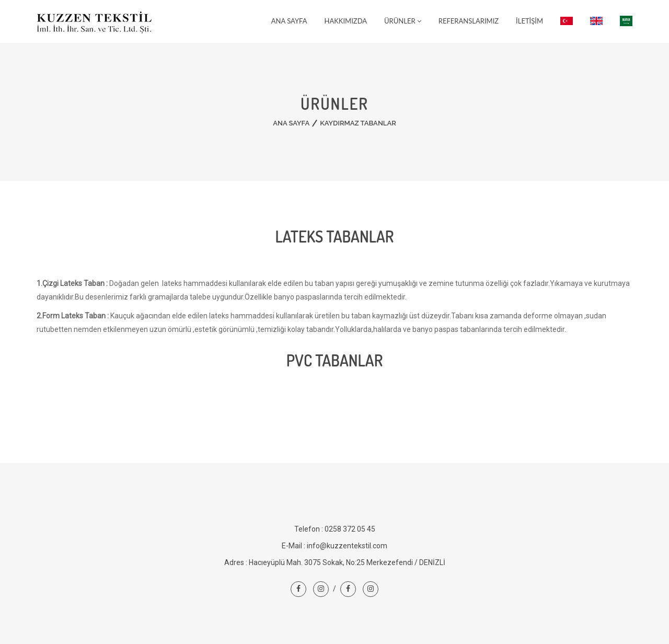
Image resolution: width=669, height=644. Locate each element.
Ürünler (403, 21)
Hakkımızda (346, 21)
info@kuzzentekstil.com (347, 546)
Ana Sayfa (289, 21)
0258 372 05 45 (350, 529)
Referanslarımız (469, 21)
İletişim (529, 21)
